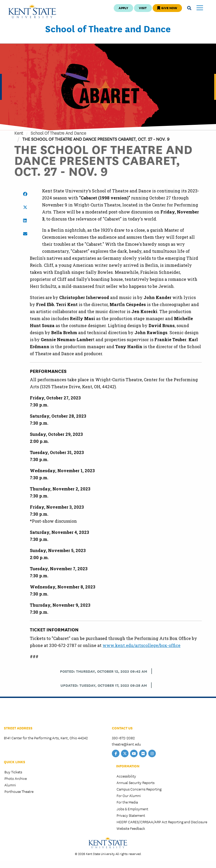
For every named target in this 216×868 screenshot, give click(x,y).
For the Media (127, 802)
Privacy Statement (131, 815)
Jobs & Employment (132, 809)
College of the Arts (23, 713)
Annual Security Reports (136, 782)
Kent (19, 133)
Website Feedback (131, 828)
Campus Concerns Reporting (139, 789)
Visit (143, 8)
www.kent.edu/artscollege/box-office (141, 645)
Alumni (10, 785)
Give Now (167, 8)
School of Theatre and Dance (108, 28)
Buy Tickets (13, 772)
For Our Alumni (129, 795)
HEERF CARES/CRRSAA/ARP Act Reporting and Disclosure (162, 822)
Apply (123, 8)
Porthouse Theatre (19, 791)
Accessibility (126, 776)
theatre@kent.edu (126, 744)
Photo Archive (16, 778)
